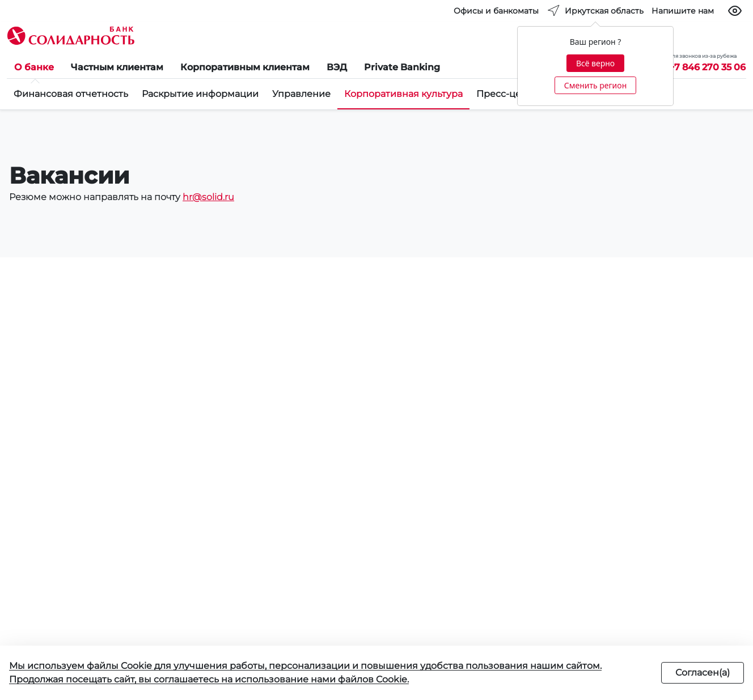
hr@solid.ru (208, 197)
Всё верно (595, 63)
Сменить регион (595, 85)
